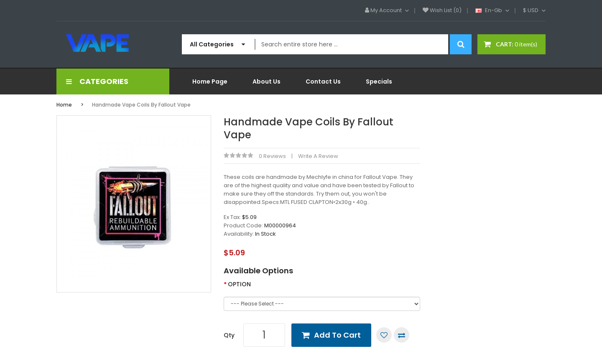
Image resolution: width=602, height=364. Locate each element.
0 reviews (272, 156)
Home (64, 105)
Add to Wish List (384, 335)
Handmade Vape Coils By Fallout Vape (141, 105)
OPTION (239, 284)
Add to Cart (337, 335)
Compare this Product (402, 335)
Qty (229, 335)
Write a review (318, 156)
